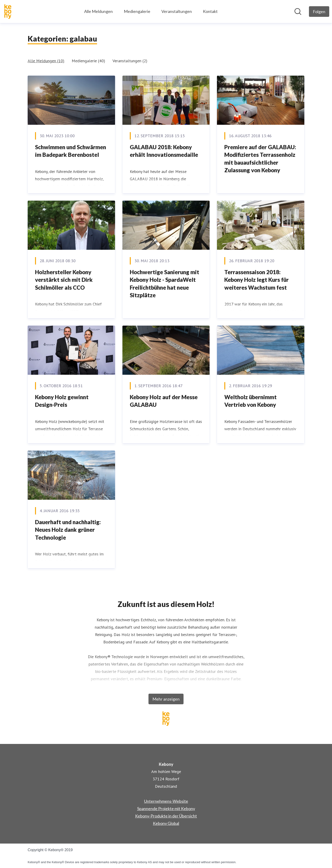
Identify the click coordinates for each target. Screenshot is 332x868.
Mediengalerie (137, 11)
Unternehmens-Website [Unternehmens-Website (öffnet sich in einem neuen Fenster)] (166, 801)
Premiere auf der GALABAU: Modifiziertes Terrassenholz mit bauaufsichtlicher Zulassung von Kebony (260, 159)
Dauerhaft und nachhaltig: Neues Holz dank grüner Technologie (68, 530)
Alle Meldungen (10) (46, 61)
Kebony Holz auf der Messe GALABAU (164, 401)
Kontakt (210, 11)
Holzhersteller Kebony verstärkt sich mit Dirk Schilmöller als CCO (64, 280)
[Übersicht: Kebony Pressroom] (8, 12)
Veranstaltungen (177, 11)
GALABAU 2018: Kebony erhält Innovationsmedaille (164, 151)
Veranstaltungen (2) (130, 61)
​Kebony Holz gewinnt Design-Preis (62, 401)
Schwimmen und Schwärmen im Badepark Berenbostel (71, 151)
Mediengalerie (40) (88, 61)
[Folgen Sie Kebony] (319, 12)
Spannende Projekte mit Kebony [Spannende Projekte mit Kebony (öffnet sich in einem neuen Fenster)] (166, 809)
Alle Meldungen (98, 11)
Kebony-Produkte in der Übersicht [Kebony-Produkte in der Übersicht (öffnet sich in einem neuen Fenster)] (166, 816)
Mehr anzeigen (166, 699)
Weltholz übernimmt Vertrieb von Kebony (250, 401)
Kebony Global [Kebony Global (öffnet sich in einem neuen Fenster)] (166, 823)
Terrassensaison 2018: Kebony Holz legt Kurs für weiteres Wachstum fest (256, 280)
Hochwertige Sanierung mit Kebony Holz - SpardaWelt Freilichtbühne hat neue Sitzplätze (165, 284)
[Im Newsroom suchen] (298, 12)
